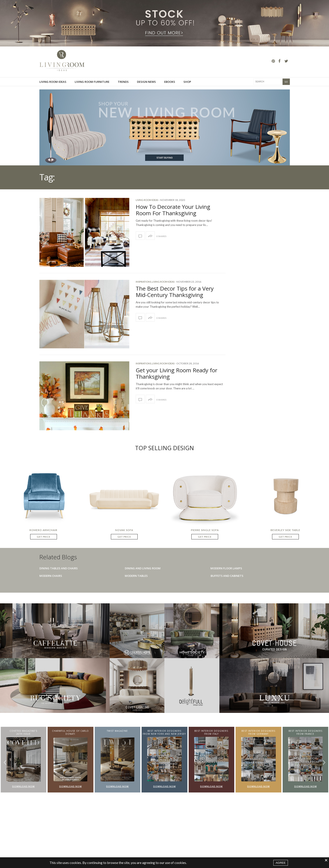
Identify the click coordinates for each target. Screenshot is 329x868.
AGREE (281, 863)
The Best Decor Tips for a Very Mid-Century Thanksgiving (175, 292)
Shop (187, 82)
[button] (324, 763)
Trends (123, 82)
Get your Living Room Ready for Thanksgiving (176, 373)
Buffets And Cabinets (227, 576)
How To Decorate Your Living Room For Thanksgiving (173, 210)
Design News (146, 82)
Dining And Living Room (143, 568)
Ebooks (170, 82)
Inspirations (143, 282)
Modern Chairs (51, 576)
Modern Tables (136, 576)
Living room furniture (92, 82)
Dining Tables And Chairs (59, 568)
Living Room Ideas (53, 82)
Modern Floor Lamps (226, 568)
